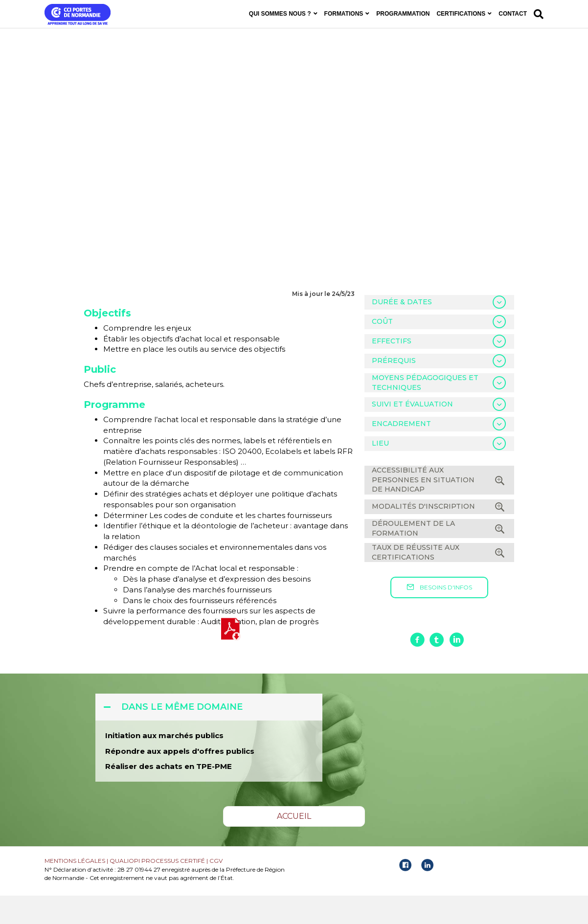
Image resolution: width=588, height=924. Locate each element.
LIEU (380, 472)
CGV (216, 889)
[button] (439, 616)
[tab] (439, 331)
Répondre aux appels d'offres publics (180, 779)
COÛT (382, 350)
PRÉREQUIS (394, 389)
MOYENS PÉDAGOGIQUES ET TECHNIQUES (425, 411)
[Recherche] (537, 14)
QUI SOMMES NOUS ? (280, 14)
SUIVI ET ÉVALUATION (412, 433)
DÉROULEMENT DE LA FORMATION (413, 557)
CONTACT (513, 14)
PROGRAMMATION (403, 14)
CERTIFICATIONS (461, 14)
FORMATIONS (344, 14)
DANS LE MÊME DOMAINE (182, 735)
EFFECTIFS (392, 369)
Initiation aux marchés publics (164, 764)
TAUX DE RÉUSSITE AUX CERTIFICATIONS (416, 581)
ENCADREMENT (401, 452)
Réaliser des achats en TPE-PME (169, 795)
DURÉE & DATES (402, 330)
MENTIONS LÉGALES (75, 889)
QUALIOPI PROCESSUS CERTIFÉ (157, 889)
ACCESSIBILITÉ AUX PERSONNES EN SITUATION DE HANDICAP (423, 508)
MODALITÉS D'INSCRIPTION (423, 535)
